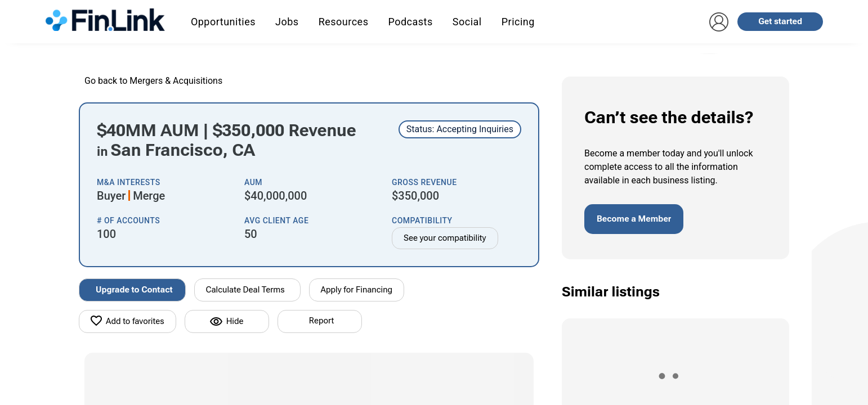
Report (321, 321)
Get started (780, 21)
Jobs (287, 22)
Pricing (518, 22)
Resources (344, 22)
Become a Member (634, 219)
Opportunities (223, 22)
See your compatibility (445, 238)
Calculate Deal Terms (245, 290)
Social (467, 22)
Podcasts (410, 22)
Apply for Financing (357, 290)
